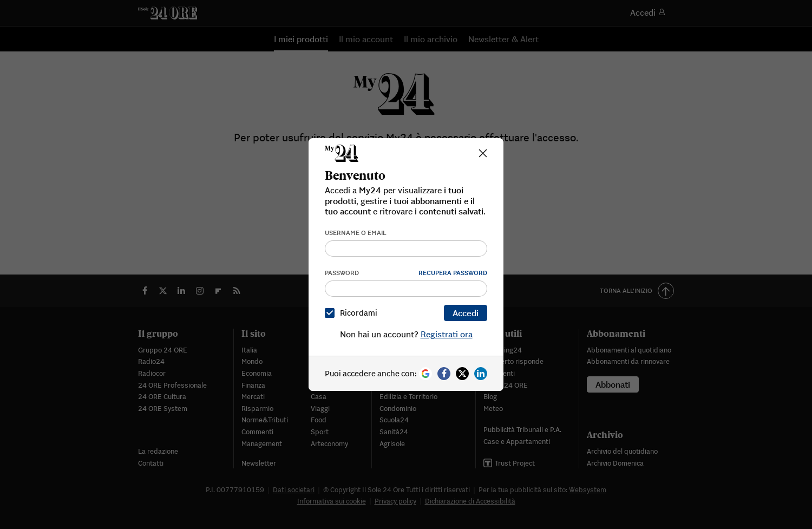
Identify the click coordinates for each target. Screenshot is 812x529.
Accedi (466, 313)
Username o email (356, 233)
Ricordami (353, 313)
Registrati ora (447, 334)
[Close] (483, 153)
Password (342, 273)
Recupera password (453, 273)
